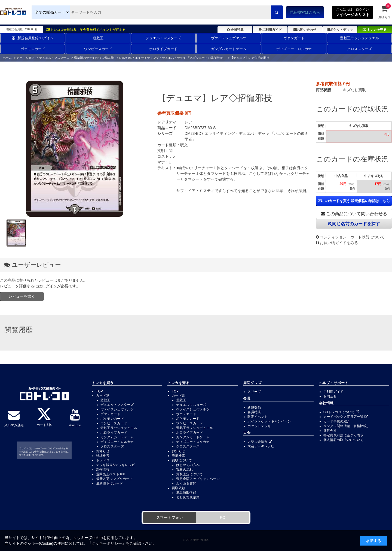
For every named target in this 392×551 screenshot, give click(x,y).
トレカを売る (375, 30)
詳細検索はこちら (305, 12)
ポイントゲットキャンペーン (269, 421)
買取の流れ (185, 470)
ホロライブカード (163, 49)
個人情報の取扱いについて (344, 440)
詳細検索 (103, 456)
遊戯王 (98, 38)
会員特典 (235, 30)
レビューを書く (22, 296)
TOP (99, 391)
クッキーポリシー (107, 543)
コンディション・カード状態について (350, 237)
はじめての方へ (188, 465)
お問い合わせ (305, 30)
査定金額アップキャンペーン (198, 479)
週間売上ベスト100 (111, 474)
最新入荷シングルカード (114, 479)
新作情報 (103, 470)
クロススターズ (359, 49)
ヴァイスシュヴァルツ (229, 38)
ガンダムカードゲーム (229, 49)
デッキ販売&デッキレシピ (116, 465)
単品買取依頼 (186, 493)
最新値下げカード (109, 483)
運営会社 (330, 431)
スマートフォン (170, 517)
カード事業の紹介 (337, 421)
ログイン (50, 286)
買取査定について (189, 474)
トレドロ (103, 460)
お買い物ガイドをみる (337, 243)
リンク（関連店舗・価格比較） (347, 426)
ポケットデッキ (340, 30)
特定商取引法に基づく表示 (344, 435)
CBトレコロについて (341, 412)
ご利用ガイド (270, 30)
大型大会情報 (260, 442)
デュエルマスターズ (191, 405)
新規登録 (254, 407)
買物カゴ (384, 12)
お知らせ (103, 451)
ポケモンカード (33, 49)
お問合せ (330, 396)
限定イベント (258, 417)
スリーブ (254, 392)
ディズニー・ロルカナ (294, 49)
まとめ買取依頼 (188, 497)
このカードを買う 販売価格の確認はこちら (354, 201)
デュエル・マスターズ (163, 38)
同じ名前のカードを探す (354, 224)
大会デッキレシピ (261, 446)
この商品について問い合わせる (354, 214)
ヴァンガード (294, 38)
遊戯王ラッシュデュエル (359, 38)
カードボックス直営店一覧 (346, 417)
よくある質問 (186, 483)
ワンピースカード (98, 49)
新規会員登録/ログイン (33, 38)
